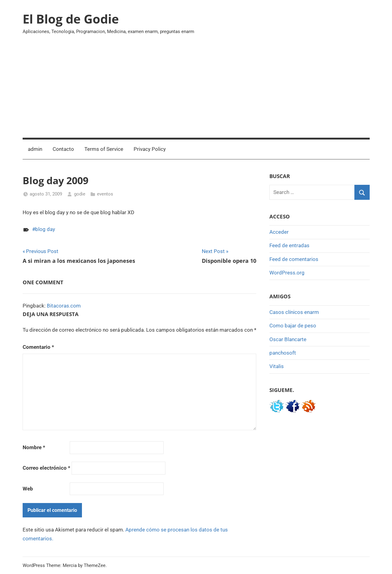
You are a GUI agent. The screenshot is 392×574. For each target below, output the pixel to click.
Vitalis (277, 366)
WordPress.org (287, 273)
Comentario (38, 347)
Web (28, 489)
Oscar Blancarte (288, 339)
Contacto (63, 149)
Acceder (279, 232)
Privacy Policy (150, 149)
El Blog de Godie (71, 19)
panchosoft (283, 353)
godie (80, 194)
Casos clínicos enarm (294, 312)
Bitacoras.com (64, 306)
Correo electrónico (46, 468)
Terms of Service (104, 149)
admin (35, 149)
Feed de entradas (289, 245)
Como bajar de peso (293, 326)
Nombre (34, 447)
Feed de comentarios (294, 259)
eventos (105, 194)
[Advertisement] (196, 92)
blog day (45, 229)
